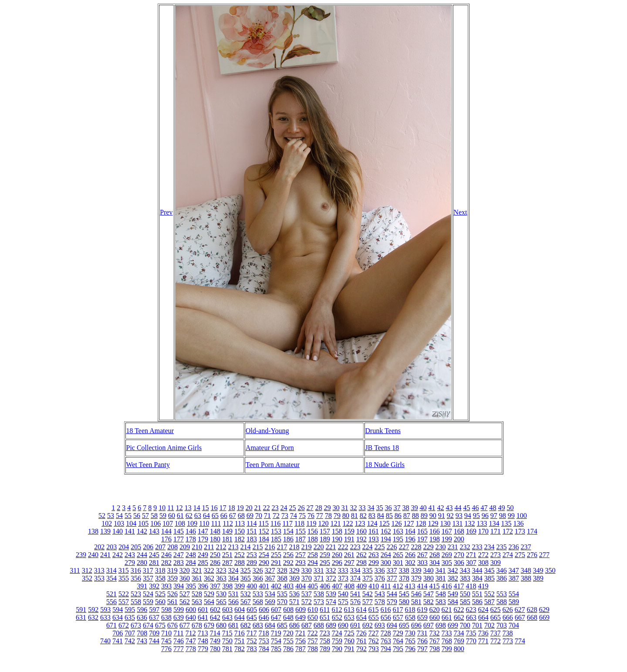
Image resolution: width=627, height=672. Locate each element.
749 (215, 641)
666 (508, 617)
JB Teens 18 (382, 448)
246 (166, 555)
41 (432, 508)
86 (398, 516)
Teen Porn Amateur (273, 465)
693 (380, 625)
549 (453, 594)
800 (459, 649)
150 (239, 531)
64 (206, 516)
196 (410, 539)
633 (105, 617)
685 (282, 625)
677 (185, 625)
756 (300, 641)
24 (284, 508)
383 (465, 578)
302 (410, 563)
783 (252, 649)
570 (282, 602)
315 (124, 570)
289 (252, 563)
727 (374, 633)
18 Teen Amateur (150, 431)
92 (450, 516)
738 (508, 633)
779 (203, 649)
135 (506, 523)
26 (301, 508)
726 (361, 633)
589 (514, 602)
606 (264, 610)
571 (294, 602)
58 (154, 516)
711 (178, 633)
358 (160, 578)
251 (227, 555)
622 (459, 610)
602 (215, 610)
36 (388, 508)
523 (136, 594)
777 (179, 649)
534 (270, 594)
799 (447, 649)
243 (130, 555)
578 (380, 602)
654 (361, 617)
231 (453, 547)
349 (538, 570)
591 (81, 610)
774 (520, 641)
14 (197, 508)
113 (240, 523)
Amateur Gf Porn (270, 448)
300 (386, 563)
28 (319, 508)
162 (386, 531)
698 (441, 625)
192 (361, 539)
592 (93, 610)
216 (270, 547)
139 (105, 531)
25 (293, 508)
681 (233, 625)
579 (392, 602)
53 (111, 516)
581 (416, 602)
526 (172, 594)
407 (337, 586)
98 (502, 516)
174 (532, 531)
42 (441, 508)
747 (191, 641)
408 (349, 586)
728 (386, 633)
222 (343, 547)
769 (459, 641)
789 (325, 649)
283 (179, 563)
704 (514, 625)
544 (392, 594)
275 (520, 555)
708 (142, 633)
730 (410, 633)
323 (221, 570)
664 (483, 617)
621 (447, 610)
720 (288, 633)
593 (105, 610)
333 (343, 570)
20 (249, 508)
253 (252, 555)
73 (285, 516)
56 (137, 516)
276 (532, 555)
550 (465, 594)
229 (428, 547)
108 (180, 523)
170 (483, 531)
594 (118, 610)
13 (188, 508)
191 (349, 539)
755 (288, 641)
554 (514, 594)
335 (367, 570)
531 (233, 594)
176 (166, 539)
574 (331, 602)
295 (325, 563)
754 (276, 641)
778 (191, 649)
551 (477, 594)
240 (93, 555)
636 (142, 617)
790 (337, 649)
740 (105, 641)
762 (374, 641)
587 (489, 602)
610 (313, 610)
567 (246, 602)
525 (160, 594)
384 (477, 578)
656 (386, 617)
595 (130, 610)
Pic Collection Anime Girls (164, 448)
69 (250, 516)
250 (215, 555)
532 (246, 594)
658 (410, 617)
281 (154, 563)
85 (389, 516)
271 (471, 555)
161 (374, 531)
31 (345, 508)
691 (355, 625)
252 (239, 555)
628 (532, 610)
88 (415, 516)
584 (453, 602)
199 (447, 539)
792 (361, 649)
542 (367, 594)
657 (398, 617)
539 (331, 594)
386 (502, 578)
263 (374, 555)
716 (239, 633)
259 (325, 555)
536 (294, 594)
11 (170, 508)
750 (227, 641)
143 (154, 531)
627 (520, 610)
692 (367, 625)
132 (470, 523)
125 (384, 523)
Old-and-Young (267, 431)
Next (460, 212)
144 (166, 531)
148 (215, 531)
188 (313, 539)
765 (410, 641)
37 (397, 508)
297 (349, 563)
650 (313, 617)
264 (386, 555)
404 (300, 586)
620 (435, 610)
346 (502, 570)
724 (337, 633)
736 (483, 633)
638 (166, 617)
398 (227, 586)
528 (197, 594)
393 (166, 586)
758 (325, 641)
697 (428, 625)
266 (410, 555)
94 (468, 516)
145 (179, 531)
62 (189, 516)
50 (510, 508)
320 (185, 570)
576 (355, 602)
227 (404, 547)
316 (136, 570)
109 (192, 523)
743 (142, 641)
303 (422, 563)
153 (276, 531)
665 (496, 617)
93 (459, 516)
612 (337, 610)
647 (276, 617)
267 (422, 555)
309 (496, 563)
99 (511, 516)
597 (154, 610)
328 (282, 570)
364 (233, 578)
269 (447, 555)
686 (294, 625)
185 (276, 539)
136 (519, 523)
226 (392, 547)
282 (166, 563)
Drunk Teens (383, 431)
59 (163, 516)
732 (435, 633)
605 (252, 610)
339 (416, 570)
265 (398, 555)
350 (550, 570)
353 (99, 578)
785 (276, 649)
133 (482, 523)
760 (349, 641)
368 (282, 578)
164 (410, 531)
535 (282, 594)
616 (386, 610)
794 (386, 649)
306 (459, 563)
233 (477, 547)
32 (354, 508)
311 (75, 570)
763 (386, 641)
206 (148, 547)
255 (276, 555)
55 (128, 516)
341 (441, 570)
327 (270, 570)
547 (428, 594)
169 (471, 531)
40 (423, 508)
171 (496, 531)
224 (367, 547)
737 (496, 633)
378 (404, 578)
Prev (166, 212)
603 (227, 610)
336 (380, 570)
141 (130, 531)
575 (343, 602)
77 (320, 516)
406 (325, 586)
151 (252, 531)
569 (270, 602)
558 (136, 602)
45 (467, 508)
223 (355, 547)
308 (483, 563)
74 (293, 516)
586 (477, 602)
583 (441, 602)
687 (307, 625)
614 (361, 610)
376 (380, 578)
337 (392, 570)
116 (275, 523)
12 (179, 508)
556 (111, 602)
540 (343, 594)
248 (191, 555)
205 (136, 547)
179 (203, 539)
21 (258, 508)
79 (337, 516)
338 (404, 570)
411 (386, 586)
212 (221, 547)
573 (319, 602)
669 (544, 617)
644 (239, 617)
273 (496, 555)
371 (319, 578)
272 (483, 555)
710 (166, 633)
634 (118, 617)
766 (422, 641)
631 (81, 617)
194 (386, 539)
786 (288, 649)
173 (520, 531)
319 (172, 570)
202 (99, 547)
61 (180, 516)
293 (300, 563)
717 (252, 633)
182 (239, 539)
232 (465, 547)
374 (355, 578)
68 (241, 516)
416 (447, 586)
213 (233, 547)
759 (337, 641)
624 (483, 610)
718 (264, 633)
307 (471, 563)
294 (313, 563)
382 (453, 578)
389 (538, 578)
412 (398, 586)
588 (502, 602)
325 (246, 570)
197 (422, 539)
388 (526, 578)
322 (209, 570)
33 (362, 508)
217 (282, 547)
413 (410, 586)
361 (197, 578)
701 (477, 625)
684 (270, 625)
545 (404, 594)
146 (191, 531)
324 (233, 570)
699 (453, 625)
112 (228, 523)
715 (227, 633)
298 (361, 563)
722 (313, 633)
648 (288, 617)
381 (441, 578)
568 (258, 602)
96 (485, 516)
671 (111, 625)
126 (397, 523)
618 (410, 610)
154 (288, 531)
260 (337, 555)
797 (422, 649)
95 (476, 516)
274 (508, 555)
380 (428, 578)
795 (398, 649)
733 (447, 633)
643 (227, 617)
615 (374, 610)
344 (477, 570)
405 (313, 586)
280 (142, 563)
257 (300, 555)
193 (374, 539)
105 (143, 523)
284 (191, 563)
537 (307, 594)
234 (489, 547)
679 (209, 625)
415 (435, 586)
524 (148, 594)
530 (221, 594)
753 (264, 641)
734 (459, 633)
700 (465, 625)
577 (367, 602)
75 (302, 516)
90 (433, 516)
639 (179, 617)
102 (107, 523)
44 (458, 508)
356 (136, 578)
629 (544, 610)
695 (404, 625)
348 (526, 570)
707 (130, 633)
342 (453, 570)
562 (185, 602)
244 (142, 555)
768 (447, 641)
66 (224, 516)
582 (428, 602)
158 (337, 531)
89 (424, 516)
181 (227, 539)
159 (349, 531)
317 (148, 570)
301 (398, 563)
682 (246, 625)
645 (252, 617)
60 (172, 516)
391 (142, 586)
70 (259, 516)
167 (447, 531)
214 (246, 547)
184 (264, 539)
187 (300, 539)
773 (508, 641)
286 (215, 563)
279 (130, 563)
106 (155, 523)
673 (136, 625)
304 (435, 563)
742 (130, 641)
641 (203, 617)
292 (288, 563)
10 (162, 508)
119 (311, 523)
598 (166, 610)
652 (337, 617)
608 (288, 610)
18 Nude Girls (385, 465)
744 (154, 641)
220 (319, 547)
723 (325, 633)
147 (203, 531)
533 (258, 594)
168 (459, 531)
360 (185, 578)
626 (508, 610)
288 (239, 563)
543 (380, 594)
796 (410, 649)
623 (471, 610)
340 (428, 570)
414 (422, 586)
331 (319, 570)
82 (363, 516)
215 (258, 547)
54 (119, 516)
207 (160, 547)
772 (496, 641)
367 (270, 578)
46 (475, 508)
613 (349, 610)
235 (502, 547)
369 (294, 578)
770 (471, 641)
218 (294, 547)
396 (203, 586)
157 (325, 531)
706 (118, 633)
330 (307, 570)
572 (307, 602)
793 (374, 649)
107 (168, 523)
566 (233, 602)
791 (349, 649)
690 (343, 625)
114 (251, 523)
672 (124, 625)
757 (313, 641)
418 (471, 586)
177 (179, 539)
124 (372, 523)
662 (459, 617)
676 (172, 625)
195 (398, 539)
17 (223, 508)
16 (214, 508)
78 (328, 516)
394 (179, 586)
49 (502, 508)
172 (508, 531)
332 (331, 570)
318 (160, 570)
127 (409, 523)
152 (264, 531)
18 (232, 508)
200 (459, 539)
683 (258, 625)
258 (313, 555)
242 (118, 555)
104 (131, 523)
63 (198, 516)
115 (264, 523)
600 (191, 610)
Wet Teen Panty (148, 465)
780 (215, 649)
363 (221, 578)
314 (111, 570)
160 (361, 531)
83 (372, 516)
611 (325, 610)
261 (349, 555)
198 (435, 539)
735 (471, 633)
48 (493, 508)
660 (435, 617)
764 (398, 641)
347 (514, 570)
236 (514, 547)
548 (441, 594)
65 (215, 516)
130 (445, 523)
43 (449, 508)
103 (119, 523)
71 (267, 516)
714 (215, 633)
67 (233, 516)
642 (215, 617)
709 (154, 633)
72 (276, 516)
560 (160, 602)
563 (197, 602)
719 (276, 633)
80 (346, 516)
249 (203, 555)
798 (435, 649)
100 (522, 516)
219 (307, 547)
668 (532, 617)
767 (435, 641)
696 (416, 625)
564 (209, 602)
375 (367, 578)
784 (264, 649)
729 (398, 633)
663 (471, 617)
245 (154, 555)
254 (264, 555)
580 (404, 602)
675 (160, 625)
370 (307, 578)
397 (215, 586)
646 (264, 617)
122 (348, 523)
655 (374, 617)
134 (494, 523)
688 (319, 625)
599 (179, 610)
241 (105, 555)
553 (502, 594)
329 (294, 570)
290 (264, 563)
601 (203, 610)
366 (258, 578)
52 (102, 516)
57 (145, 516)
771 (483, 641)
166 (435, 531)
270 (459, 555)
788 (313, 649)
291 (276, 563)
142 (142, 531)
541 (355, 594)
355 (124, 578)
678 (197, 625)
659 (422, 617)
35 (380, 508)
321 (197, 570)
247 (179, 555)
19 (240, 508)
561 (172, 602)
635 (130, 617)
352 (87, 578)
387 (514, 578)
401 (264, 586)
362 (209, 578)
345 (489, 570)
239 (81, 555)
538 (319, 594)
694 (392, 625)
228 (416, 547)
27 (310, 508)
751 (239, 641)
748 (203, 641)
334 (355, 570)
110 (204, 523)
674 (148, 625)
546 (416, 594)
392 (154, 586)
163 (398, 531)
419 (483, 586)
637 (154, 617)
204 (124, 547)
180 (215, 539)
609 (300, 610)
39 (415, 508)
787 (300, 649)
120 (324, 523)
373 (343, 578)
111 (216, 523)
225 (380, 547)
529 (209, 594)
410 (374, 586)
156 (313, 531)
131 (458, 523)
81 (354, 516)
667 (520, 617)
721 (300, 633)
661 (447, 617)
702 (489, 625)
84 (381, 516)
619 (422, 610)
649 (300, 617)
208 (172, 547)
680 (221, 625)
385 (489, 578)
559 (148, 602)
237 (526, 547)
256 (288, 555)
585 (465, 602)
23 (275, 508)
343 (465, 570)
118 (299, 523)
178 (191, 539)
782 (239, 649)
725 (349, 633)
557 (124, 602)
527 (185, 594)
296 (337, 563)
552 (489, 594)
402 (276, 586)
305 (447, 563)
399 (239, 586)
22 (266, 508)
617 (398, 610)
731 (422, 633)
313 (99, 570)
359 (172, 578)
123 (360, 523)
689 (331, 625)
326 (258, 570)
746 (179, 641)
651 (325, 617)
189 (325, 539)
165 (422, 531)
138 (93, 531)
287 (227, 563)
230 (441, 547)
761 (361, 641)
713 (203, 633)
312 (87, 570)
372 (331, 578)
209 (185, 547)
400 (252, 586)
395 (191, 586)
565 (221, 602)
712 (191, 633)
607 (276, 610)
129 (433, 523)
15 (206, 508)
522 (124, 594)
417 (459, 586)
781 (227, 649)
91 (442, 516)
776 (166, 649)
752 (252, 641)
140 (118, 531)
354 (111, 578)
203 (111, 547)
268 (435, 555)
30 (336, 508)
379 (416, 578)
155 (300, 531)
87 (407, 516)
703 (502, 625)
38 (406, 508)
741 (118, 641)
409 (361, 586)
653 (349, 617)
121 (336, 523)
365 (246, 578)
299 (374, 563)
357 (148, 578)
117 (288, 523)
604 (239, 610)
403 (288, 586)
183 (252, 539)
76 (311, 516)
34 (371, 508)
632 (93, 617)
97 (494, 516)
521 (111, 594)
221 (331, 547)
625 (496, 610)
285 (203, 563)
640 (191, 617)
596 (142, 610)
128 (421, 523)
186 (288, 539)
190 (337, 539)
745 (166, 641)
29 (327, 508)
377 (392, 578)
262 (361, 555)
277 (544, 555)
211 (209, 547)
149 (227, 531)
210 (197, 547)
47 (484, 508)
